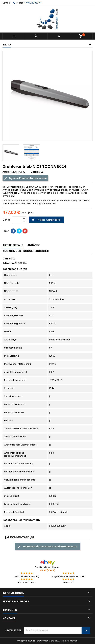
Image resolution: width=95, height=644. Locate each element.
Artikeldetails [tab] (13, 245)
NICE (13, 259)
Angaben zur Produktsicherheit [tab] (26, 251)
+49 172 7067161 (33, 3)
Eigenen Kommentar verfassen (25, 178)
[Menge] (17, 220)
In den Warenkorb (46, 220)
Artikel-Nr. (9, 172)
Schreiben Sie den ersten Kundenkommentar (47, 547)
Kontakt (6, 3)
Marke (34, 172)
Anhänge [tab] (34, 245)
